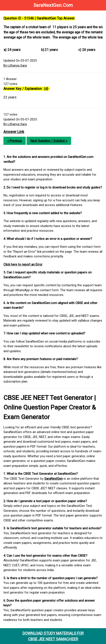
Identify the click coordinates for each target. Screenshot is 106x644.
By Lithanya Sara (15, 65)
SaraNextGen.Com (53, 5)
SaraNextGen (54, 479)
